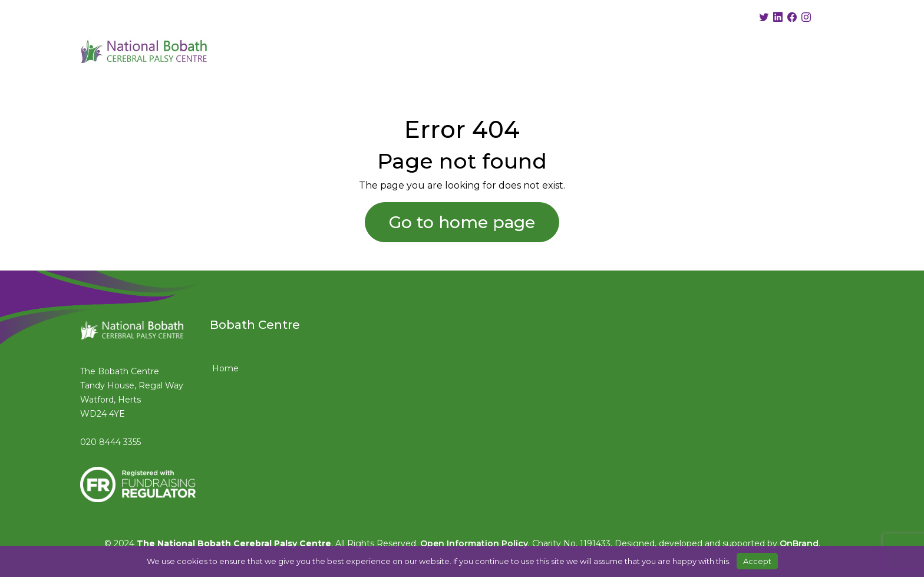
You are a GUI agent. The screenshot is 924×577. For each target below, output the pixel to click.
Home (225, 368)
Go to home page (462, 222)
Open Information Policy (474, 543)
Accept (757, 561)
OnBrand (799, 543)
